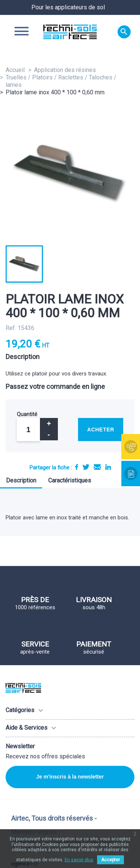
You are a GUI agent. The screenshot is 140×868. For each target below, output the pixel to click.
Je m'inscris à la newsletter (70, 777)
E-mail (97, 467)
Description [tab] (21, 480)
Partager (77, 467)
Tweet (86, 467)
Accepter (111, 860)
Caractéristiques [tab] (70, 480)
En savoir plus (79, 860)
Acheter (101, 430)
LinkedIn (108, 467)
